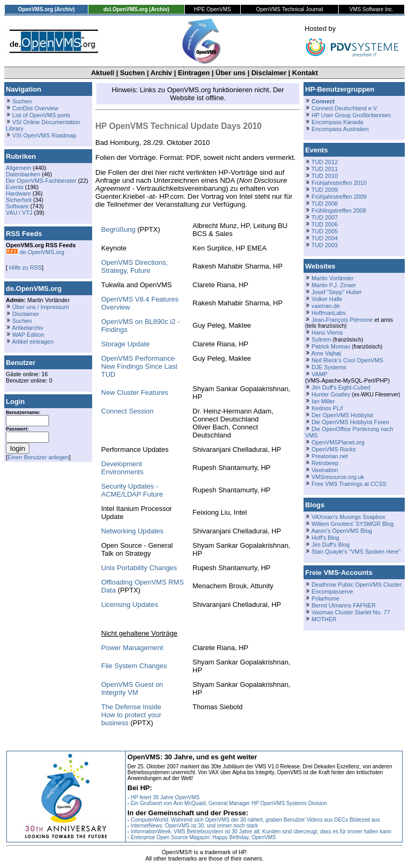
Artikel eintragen (32, 342)
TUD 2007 (325, 217)
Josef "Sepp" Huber (337, 292)
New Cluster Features (135, 392)
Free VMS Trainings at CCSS (349, 484)
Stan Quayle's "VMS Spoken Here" (356, 551)
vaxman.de (326, 306)
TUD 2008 (325, 204)
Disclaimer (269, 73)
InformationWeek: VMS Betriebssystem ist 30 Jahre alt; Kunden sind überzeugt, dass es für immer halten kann (261, 832)
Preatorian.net (330, 456)
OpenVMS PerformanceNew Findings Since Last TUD (139, 366)
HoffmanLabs (329, 313)
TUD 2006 (325, 224)
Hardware (18, 193)
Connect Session (127, 411)
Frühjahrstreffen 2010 (339, 183)
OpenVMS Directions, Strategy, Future (134, 266)
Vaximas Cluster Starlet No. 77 (351, 612)
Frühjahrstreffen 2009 (339, 197)
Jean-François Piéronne (342, 320)
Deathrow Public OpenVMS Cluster (357, 585)
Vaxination (325, 470)
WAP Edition (28, 335)
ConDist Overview (35, 108)
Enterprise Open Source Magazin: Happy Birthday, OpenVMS (203, 837)
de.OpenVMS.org (35, 252)
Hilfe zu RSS (24, 267)
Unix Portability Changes (139, 568)
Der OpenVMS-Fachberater (41, 181)
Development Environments (122, 468)
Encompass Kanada (337, 122)
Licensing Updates (130, 605)
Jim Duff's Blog (331, 545)
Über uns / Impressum (41, 307)
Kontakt (305, 73)
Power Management (132, 648)
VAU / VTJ (19, 213)
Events (15, 187)
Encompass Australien (340, 129)
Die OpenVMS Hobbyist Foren (350, 422)
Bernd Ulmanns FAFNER (343, 605)
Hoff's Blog (325, 538)
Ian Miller (323, 401)
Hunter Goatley (331, 394)
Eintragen (194, 73)
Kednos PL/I (327, 408)
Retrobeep (325, 463)
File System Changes (134, 666)
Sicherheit (19, 200)
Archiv (161, 73)
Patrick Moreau (331, 346)
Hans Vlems (327, 332)
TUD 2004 (325, 238)
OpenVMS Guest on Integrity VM (132, 688)
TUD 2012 (325, 162)
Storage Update (125, 344)
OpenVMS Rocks (334, 449)
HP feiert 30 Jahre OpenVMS (165, 797)
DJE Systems (329, 367)
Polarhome (325, 598)
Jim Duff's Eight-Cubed (341, 387)
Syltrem (321, 339)
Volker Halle (327, 299)
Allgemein (19, 168)
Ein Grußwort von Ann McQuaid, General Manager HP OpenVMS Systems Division (228, 803)
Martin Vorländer (333, 278)
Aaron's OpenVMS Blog (341, 531)
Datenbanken (23, 174)
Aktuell (103, 73)
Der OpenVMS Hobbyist (342, 415)
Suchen (132, 73)
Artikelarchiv (27, 328)
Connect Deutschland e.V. (345, 108)
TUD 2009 (325, 190)
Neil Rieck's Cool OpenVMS (347, 360)
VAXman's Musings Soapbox (349, 517)
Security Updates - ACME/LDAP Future (132, 490)
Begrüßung (118, 229)
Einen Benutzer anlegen (38, 457)
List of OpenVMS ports (41, 115)
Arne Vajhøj (326, 353)
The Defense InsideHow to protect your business (131, 715)
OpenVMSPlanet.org (338, 442)
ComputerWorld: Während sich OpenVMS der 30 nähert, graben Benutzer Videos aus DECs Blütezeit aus (255, 820)
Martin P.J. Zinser (334, 285)
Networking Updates (132, 531)
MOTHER (324, 619)
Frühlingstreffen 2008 (339, 210)
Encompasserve (332, 591)
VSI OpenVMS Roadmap (44, 135)
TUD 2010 (325, 176)
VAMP (320, 374)
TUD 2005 (325, 231)
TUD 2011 (325, 169)
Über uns (231, 73)
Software (17, 206)
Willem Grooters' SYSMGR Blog (353, 524)
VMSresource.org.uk (338, 477)
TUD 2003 (325, 245)
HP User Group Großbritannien (351, 115)
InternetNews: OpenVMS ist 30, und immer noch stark (194, 826)
